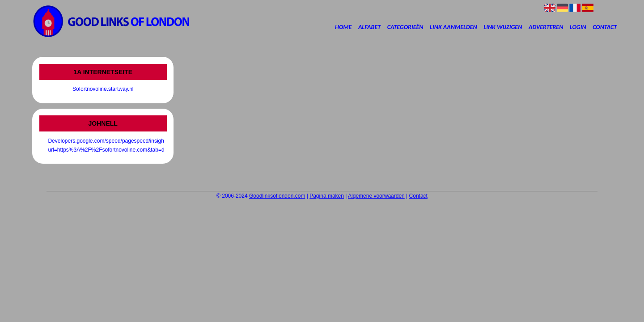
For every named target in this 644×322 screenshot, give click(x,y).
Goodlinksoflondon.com (277, 196)
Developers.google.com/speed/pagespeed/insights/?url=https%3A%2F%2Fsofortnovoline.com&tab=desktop (103, 145)
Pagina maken (327, 196)
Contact (605, 27)
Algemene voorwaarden (376, 196)
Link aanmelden (453, 27)
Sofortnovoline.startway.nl (103, 89)
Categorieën (405, 27)
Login (578, 27)
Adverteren (546, 27)
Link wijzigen (503, 27)
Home (343, 27)
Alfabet (369, 27)
